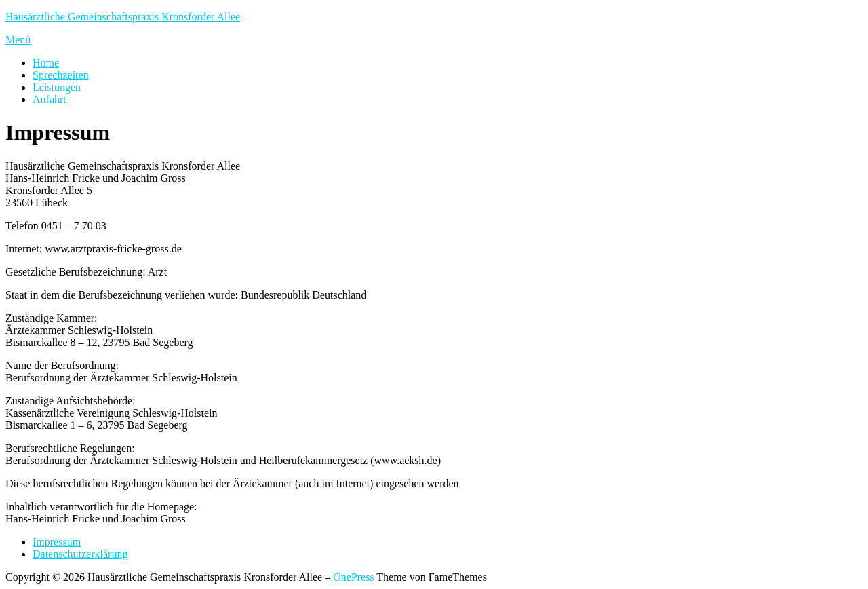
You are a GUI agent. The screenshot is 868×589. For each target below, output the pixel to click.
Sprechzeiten (61, 75)
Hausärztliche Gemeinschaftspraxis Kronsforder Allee (123, 17)
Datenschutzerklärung (80, 554)
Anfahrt (50, 99)
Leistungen (57, 87)
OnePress (353, 577)
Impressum (57, 542)
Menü (18, 40)
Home (46, 63)
